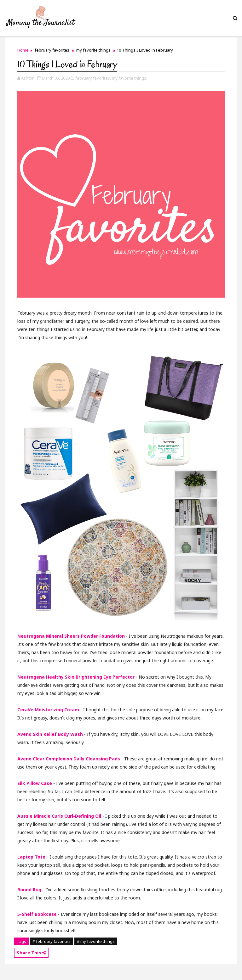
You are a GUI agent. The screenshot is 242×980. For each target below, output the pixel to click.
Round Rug (29, 890)
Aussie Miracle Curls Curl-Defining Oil (59, 816)
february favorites (52, 50)
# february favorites (52, 941)
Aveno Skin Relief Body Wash (50, 734)
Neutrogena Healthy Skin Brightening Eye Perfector (76, 677)
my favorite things (93, 50)
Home (23, 50)
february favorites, (93, 78)
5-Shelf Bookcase (37, 914)
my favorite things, (130, 78)
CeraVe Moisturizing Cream (48, 710)
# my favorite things (96, 941)
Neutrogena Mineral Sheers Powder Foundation (71, 636)
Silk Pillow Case (35, 783)
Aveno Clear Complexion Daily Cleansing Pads (69, 759)
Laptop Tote (31, 857)
